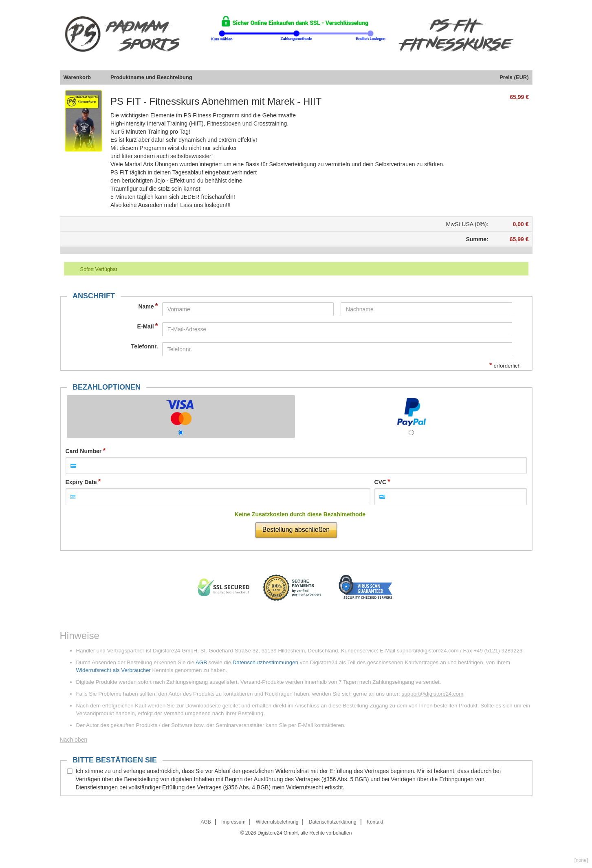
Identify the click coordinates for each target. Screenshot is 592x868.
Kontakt (375, 822)
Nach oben (74, 740)
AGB (201, 662)
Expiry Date (81, 482)
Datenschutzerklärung (333, 822)
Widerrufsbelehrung (277, 822)
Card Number (84, 451)
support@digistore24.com (428, 651)
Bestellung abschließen (296, 530)
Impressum (233, 822)
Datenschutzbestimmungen (265, 662)
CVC (381, 482)
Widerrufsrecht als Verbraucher (113, 670)
